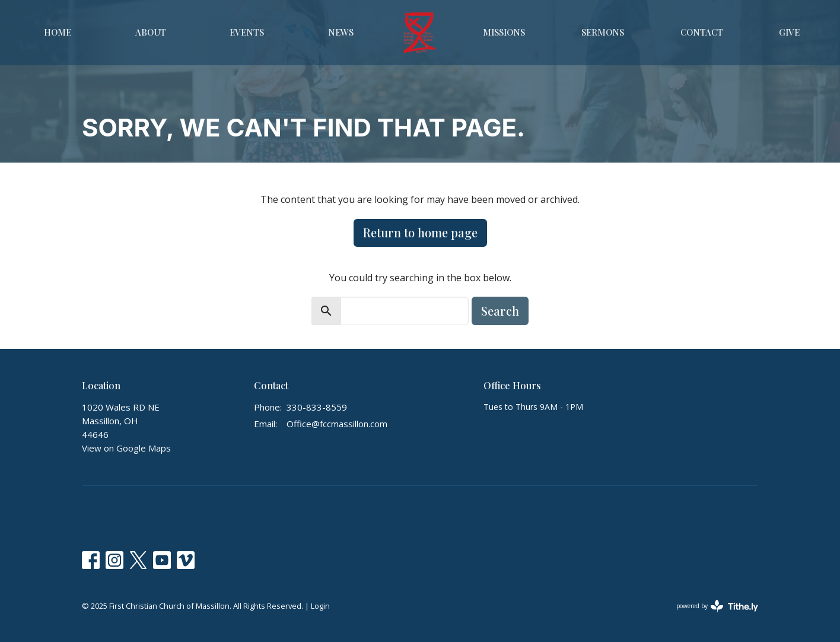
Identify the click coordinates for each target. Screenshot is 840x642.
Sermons (603, 32)
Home (58, 32)
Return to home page (420, 232)
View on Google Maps (126, 448)
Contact (702, 32)
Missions (504, 32)
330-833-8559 (317, 407)
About (151, 32)
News (341, 32)
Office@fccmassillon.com (337, 424)
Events (247, 32)
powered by (717, 606)
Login (320, 606)
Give (789, 32)
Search (500, 311)
